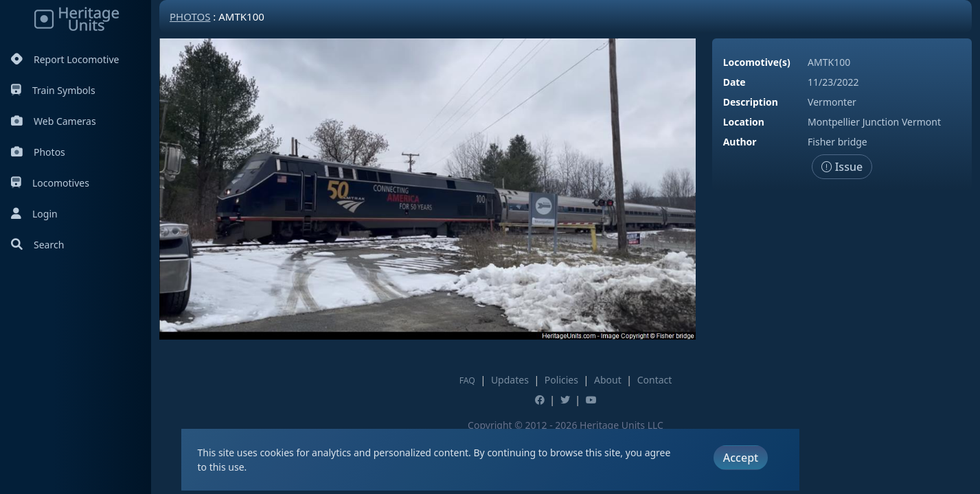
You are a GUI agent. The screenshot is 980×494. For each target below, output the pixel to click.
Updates (510, 380)
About (608, 380)
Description (751, 102)
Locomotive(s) (757, 62)
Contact (655, 380)
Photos (38, 152)
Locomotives (50, 183)
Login (34, 214)
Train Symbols (53, 90)
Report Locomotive (65, 59)
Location (744, 122)
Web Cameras (54, 121)
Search (37, 245)
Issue (842, 167)
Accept (741, 458)
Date (734, 82)
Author (740, 142)
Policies (561, 380)
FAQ (467, 380)
